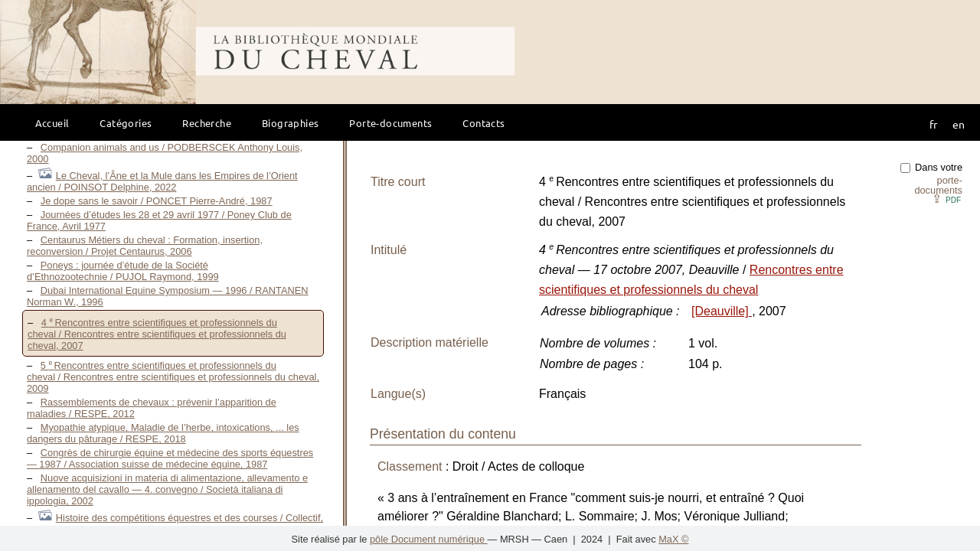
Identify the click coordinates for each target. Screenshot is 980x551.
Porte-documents (390, 123)
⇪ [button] (946, 199)
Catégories (126, 123)
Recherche (207, 123)
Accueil (52, 123)
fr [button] (933, 124)
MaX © (673, 539)
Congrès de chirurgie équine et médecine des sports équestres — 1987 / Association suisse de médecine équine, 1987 (170, 458)
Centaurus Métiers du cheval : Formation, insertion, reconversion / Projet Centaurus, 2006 (145, 246)
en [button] (959, 124)
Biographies (290, 123)
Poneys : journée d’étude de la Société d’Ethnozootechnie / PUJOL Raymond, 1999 (123, 271)
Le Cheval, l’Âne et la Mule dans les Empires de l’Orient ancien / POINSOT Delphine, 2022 (162, 181)
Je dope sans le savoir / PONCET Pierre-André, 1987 (157, 201)
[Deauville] (722, 311)
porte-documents (938, 185)
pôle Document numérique (429, 539)
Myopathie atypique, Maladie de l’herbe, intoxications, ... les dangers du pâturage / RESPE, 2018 (163, 433)
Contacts (483, 123)
